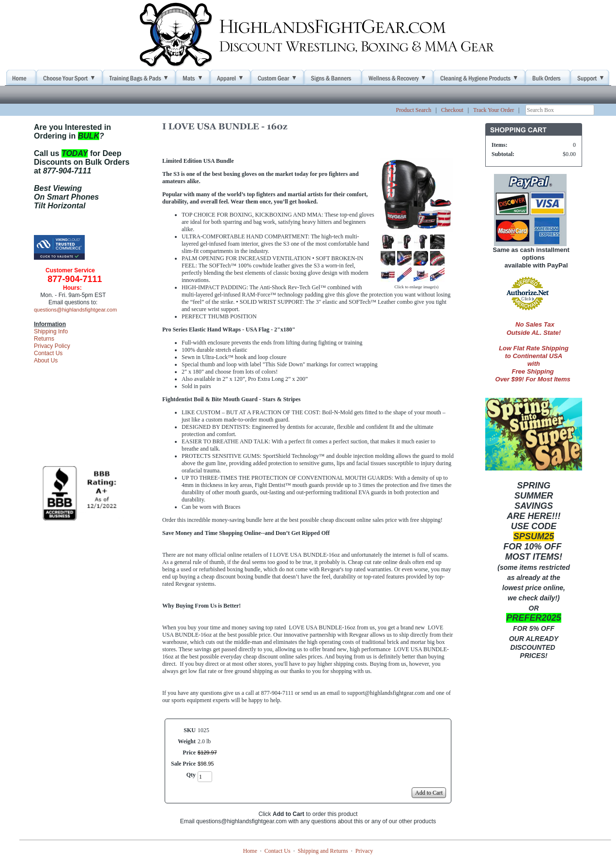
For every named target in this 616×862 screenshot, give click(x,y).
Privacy (364, 851)
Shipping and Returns (323, 851)
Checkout (452, 110)
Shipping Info (51, 331)
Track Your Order (494, 110)
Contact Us (48, 353)
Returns (44, 339)
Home (250, 851)
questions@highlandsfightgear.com (75, 310)
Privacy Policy (52, 346)
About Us (46, 360)
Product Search (413, 110)
